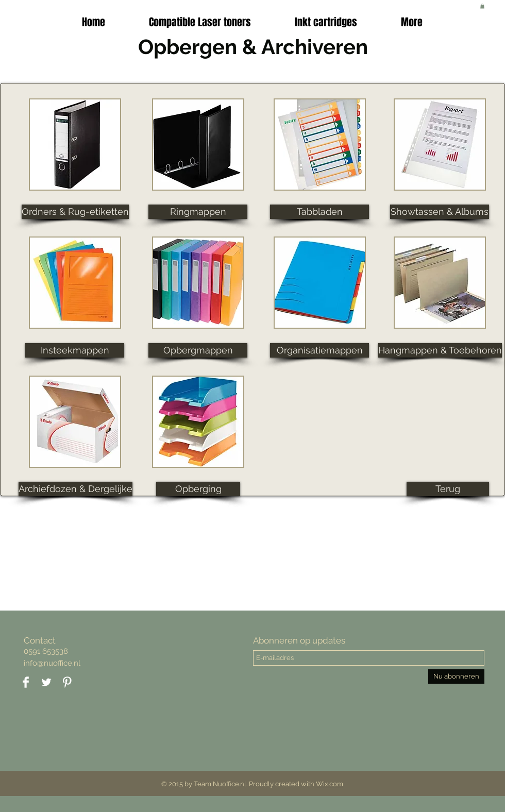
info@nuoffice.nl (52, 663)
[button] (326, 22)
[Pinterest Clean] (67, 682)
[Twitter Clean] (46, 682)
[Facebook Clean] (26, 682)
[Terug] (448, 489)
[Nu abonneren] (456, 676)
